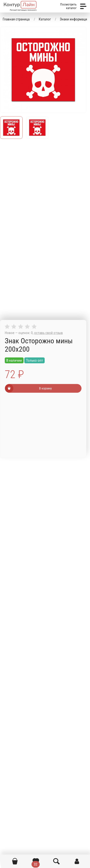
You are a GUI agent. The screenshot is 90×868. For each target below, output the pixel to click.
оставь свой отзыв (49, 333)
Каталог (45, 19)
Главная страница (16, 19)
